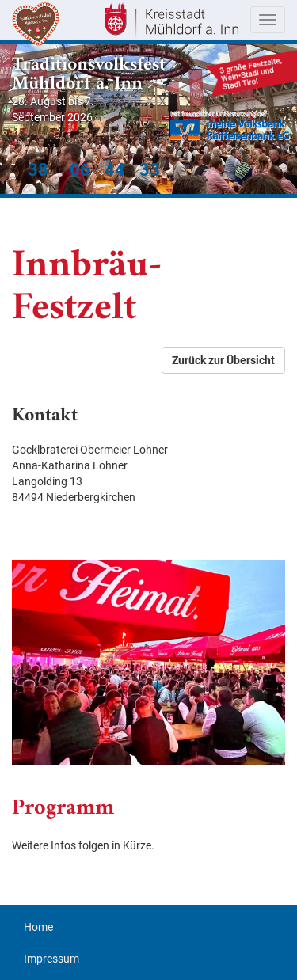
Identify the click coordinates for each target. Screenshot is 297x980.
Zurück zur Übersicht (223, 360)
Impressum (51, 959)
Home (38, 927)
